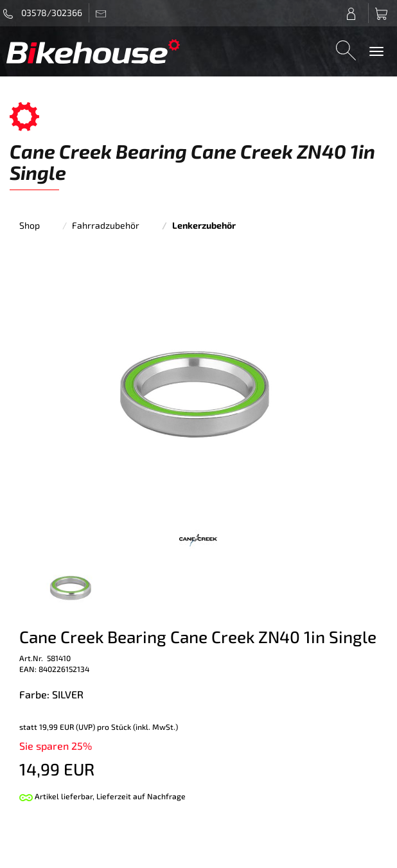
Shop (30, 225)
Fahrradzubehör (106, 225)
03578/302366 (43, 13)
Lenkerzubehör (204, 225)
